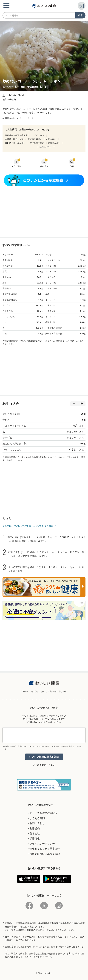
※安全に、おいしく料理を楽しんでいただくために (28, 526)
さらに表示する (44, 147)
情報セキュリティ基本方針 (45, 849)
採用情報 (35, 838)
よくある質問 (39, 765)
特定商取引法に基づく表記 (45, 854)
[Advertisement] (44, 212)
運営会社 (35, 833)
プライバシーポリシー (42, 844)
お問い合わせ (34, 722)
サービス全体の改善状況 (43, 813)
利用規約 (35, 828)
